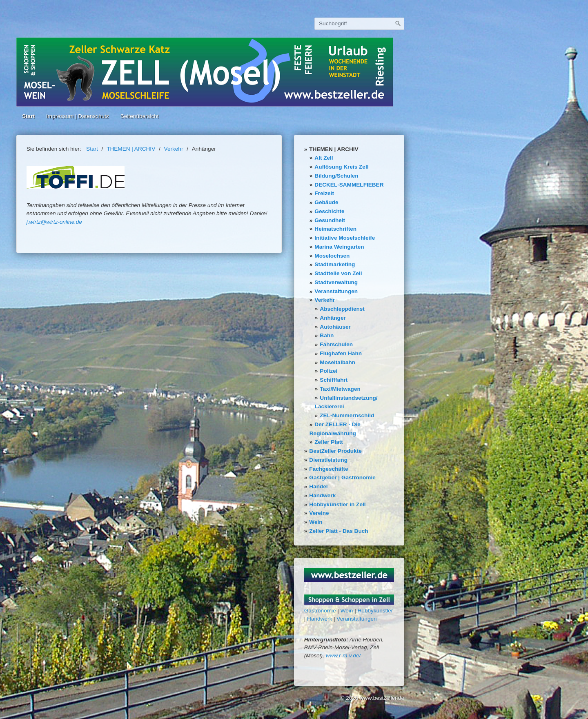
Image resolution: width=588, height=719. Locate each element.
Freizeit (324, 193)
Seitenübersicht (140, 116)
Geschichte (329, 211)
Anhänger (333, 318)
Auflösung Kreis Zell (341, 167)
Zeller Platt (329, 442)
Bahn (327, 335)
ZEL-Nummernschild (347, 415)
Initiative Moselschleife (345, 238)
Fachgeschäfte (329, 469)
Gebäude (326, 202)
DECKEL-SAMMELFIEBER (349, 185)
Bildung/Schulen (336, 176)
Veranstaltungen (336, 291)
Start (28, 116)
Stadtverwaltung (336, 282)
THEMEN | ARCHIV (334, 149)
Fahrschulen (336, 344)
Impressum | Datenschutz (78, 116)
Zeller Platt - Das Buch (339, 531)
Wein (316, 522)
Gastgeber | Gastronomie (342, 477)
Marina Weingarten (339, 247)
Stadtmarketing (335, 264)
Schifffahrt (334, 380)
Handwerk (322, 495)
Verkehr (325, 300)
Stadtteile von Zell (338, 273)
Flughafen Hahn (341, 353)
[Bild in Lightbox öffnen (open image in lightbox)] (76, 177)
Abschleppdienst (342, 309)
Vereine (319, 513)
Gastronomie (320, 611)
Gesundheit (330, 220)
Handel (318, 486)
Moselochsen (332, 256)
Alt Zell (324, 158)
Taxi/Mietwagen (340, 389)
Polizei (329, 371)
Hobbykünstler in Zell (337, 504)
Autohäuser (335, 327)
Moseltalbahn (337, 362)
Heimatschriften (335, 229)
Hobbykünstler (375, 611)
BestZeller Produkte (335, 451)
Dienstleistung (328, 460)
